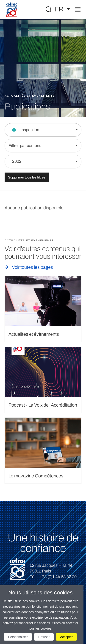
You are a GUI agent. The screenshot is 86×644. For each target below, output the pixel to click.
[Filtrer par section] (43, 130)
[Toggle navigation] (78, 10)
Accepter (66, 637)
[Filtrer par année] (43, 161)
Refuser (44, 637)
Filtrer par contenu (25, 146)
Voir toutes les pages (32, 267)
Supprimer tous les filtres (27, 177)
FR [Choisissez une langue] (60, 9)
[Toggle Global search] (49, 9)
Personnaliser (18, 637)
